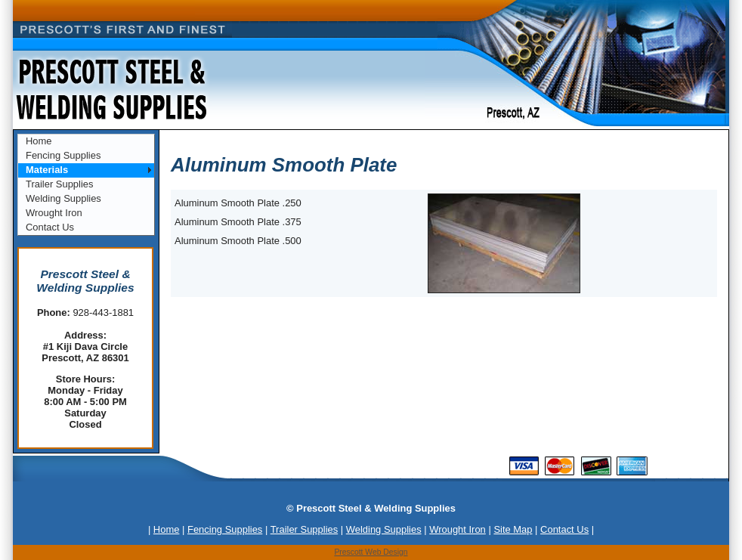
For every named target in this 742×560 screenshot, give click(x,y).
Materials (47, 170)
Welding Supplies (63, 198)
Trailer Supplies (60, 184)
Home (39, 141)
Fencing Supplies (63, 155)
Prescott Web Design (371, 552)
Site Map (513, 529)
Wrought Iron (54, 213)
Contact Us (50, 227)
